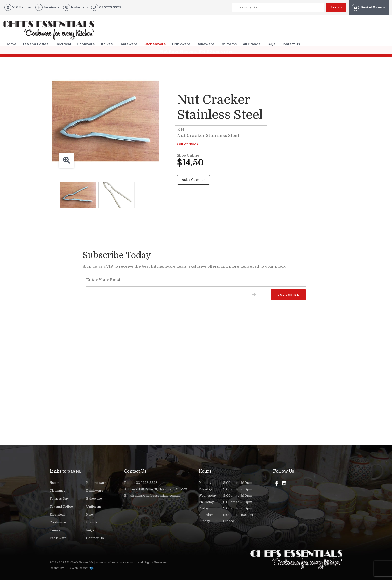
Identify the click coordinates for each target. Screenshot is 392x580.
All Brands (251, 44)
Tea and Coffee (36, 44)
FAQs (271, 44)
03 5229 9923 (147, 483)
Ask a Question (194, 180)
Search (336, 7)
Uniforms (229, 44)
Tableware (128, 44)
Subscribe (288, 295)
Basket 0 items (368, 7)
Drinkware (181, 44)
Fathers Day (59, 499)
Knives (107, 44)
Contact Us (291, 44)
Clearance (58, 491)
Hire (89, 515)
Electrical (63, 44)
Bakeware (205, 44)
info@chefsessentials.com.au (158, 496)
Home (11, 44)
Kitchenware (155, 44)
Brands (92, 522)
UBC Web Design (77, 568)
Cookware (86, 44)
